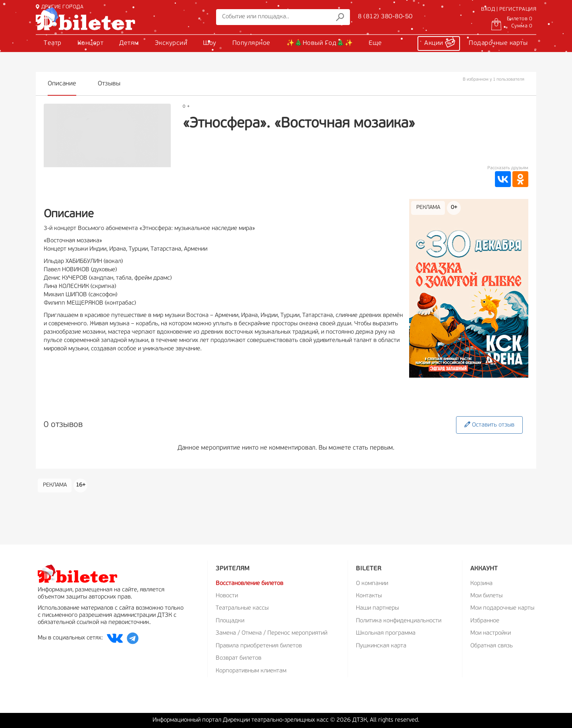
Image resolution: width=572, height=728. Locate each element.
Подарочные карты (498, 43)
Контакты (369, 596)
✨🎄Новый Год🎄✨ (320, 43)
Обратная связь (492, 646)
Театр (53, 43)
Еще (375, 43)
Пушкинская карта (381, 646)
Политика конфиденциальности (399, 621)
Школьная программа (386, 633)
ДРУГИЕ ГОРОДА (60, 7)
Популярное (251, 43)
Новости (227, 596)
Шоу (210, 43)
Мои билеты (486, 596)
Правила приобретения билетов (259, 646)
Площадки (230, 621)
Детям (129, 43)
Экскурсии (171, 43)
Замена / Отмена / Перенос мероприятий (272, 633)
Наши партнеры (377, 608)
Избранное (485, 621)
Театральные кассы (242, 608)
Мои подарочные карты (502, 608)
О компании (372, 584)
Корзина (481, 584)
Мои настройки (491, 633)
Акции (440, 42)
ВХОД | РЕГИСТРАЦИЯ (509, 9)
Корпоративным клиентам (251, 671)
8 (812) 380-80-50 (385, 17)
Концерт (91, 43)
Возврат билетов (239, 658)
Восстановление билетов (249, 584)
